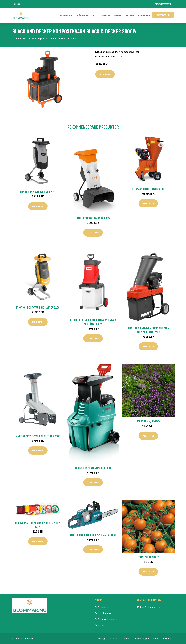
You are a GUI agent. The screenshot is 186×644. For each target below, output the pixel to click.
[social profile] (23, 4)
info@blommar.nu (163, 4)
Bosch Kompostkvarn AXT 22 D (93, 468)
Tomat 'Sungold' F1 (148, 557)
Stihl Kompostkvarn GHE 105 (93, 218)
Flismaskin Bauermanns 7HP (148, 189)
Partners (144, 15)
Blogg (130, 15)
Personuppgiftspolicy (146, 638)
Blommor (66, 15)
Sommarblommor (110, 15)
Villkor (126, 638)
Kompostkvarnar (130, 52)
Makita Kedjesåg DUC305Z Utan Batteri (93, 535)
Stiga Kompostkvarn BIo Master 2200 (38, 307)
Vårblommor (85, 15)
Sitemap (167, 638)
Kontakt (114, 638)
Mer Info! (105, 74)
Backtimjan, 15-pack (148, 421)
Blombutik (163, 15)
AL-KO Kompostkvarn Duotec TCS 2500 (38, 436)
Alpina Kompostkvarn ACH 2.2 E (38, 192)
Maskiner (114, 52)
